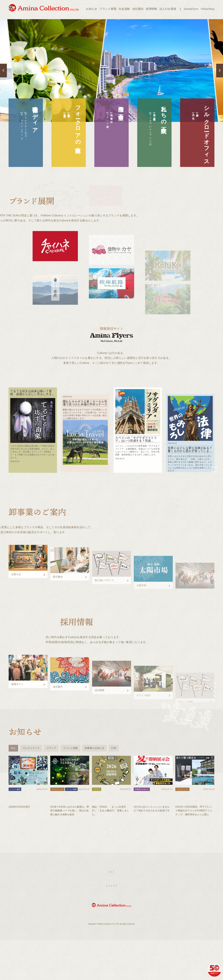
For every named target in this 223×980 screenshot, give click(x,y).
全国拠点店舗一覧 (67, 116)
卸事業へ (194, 606)
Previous (3, 71)
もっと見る (111, 867)
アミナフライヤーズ (24, 132)
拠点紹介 (195, 115)
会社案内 (138, 9)
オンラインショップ (16, 134)
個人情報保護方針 (135, 933)
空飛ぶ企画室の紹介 (109, 120)
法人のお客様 (168, 9)
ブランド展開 (108, 9)
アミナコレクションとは (145, 138)
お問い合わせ (152, 933)
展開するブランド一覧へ (111, 307)
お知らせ (92, 9)
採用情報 (151, 9)
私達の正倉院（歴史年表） (152, 118)
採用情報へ (194, 725)
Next (220, 71)
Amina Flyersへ (194, 486)
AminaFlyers (191, 9)
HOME (94, 919)
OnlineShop (208, 9)
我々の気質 (188, 118)
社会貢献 (124, 9)
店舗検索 (118, 919)
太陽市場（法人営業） (59, 116)
